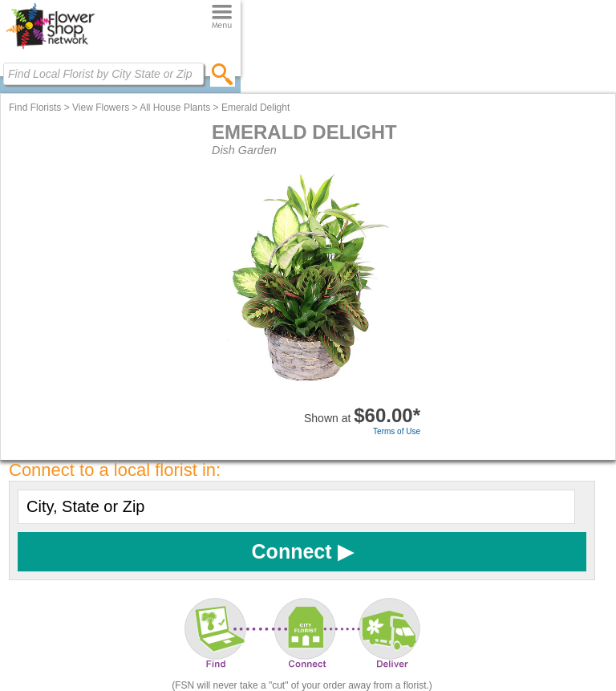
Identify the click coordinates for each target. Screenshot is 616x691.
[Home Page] (50, 49)
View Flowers (101, 108)
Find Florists (35, 108)
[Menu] (222, 17)
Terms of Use (397, 431)
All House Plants (175, 108)
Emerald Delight (255, 108)
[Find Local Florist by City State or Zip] (103, 74)
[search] (223, 74)
